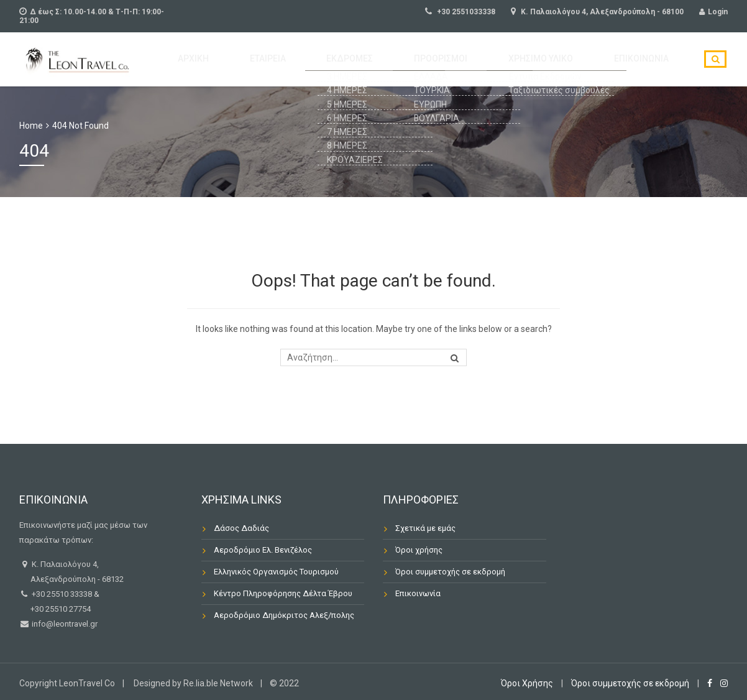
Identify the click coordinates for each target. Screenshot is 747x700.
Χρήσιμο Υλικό (566, 60)
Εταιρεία (341, 60)
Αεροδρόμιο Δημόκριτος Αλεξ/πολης (284, 615)
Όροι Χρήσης (527, 683)
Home (31, 126)
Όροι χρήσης (419, 550)
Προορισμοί (482, 60)
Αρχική (282, 60)
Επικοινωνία (650, 60)
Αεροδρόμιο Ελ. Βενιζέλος (263, 550)
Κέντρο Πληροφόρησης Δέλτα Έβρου (283, 593)
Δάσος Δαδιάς (241, 528)
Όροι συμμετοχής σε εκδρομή (450, 572)
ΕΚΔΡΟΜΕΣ (407, 60)
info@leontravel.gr (64, 624)
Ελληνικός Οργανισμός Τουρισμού (276, 572)
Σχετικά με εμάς (425, 528)
